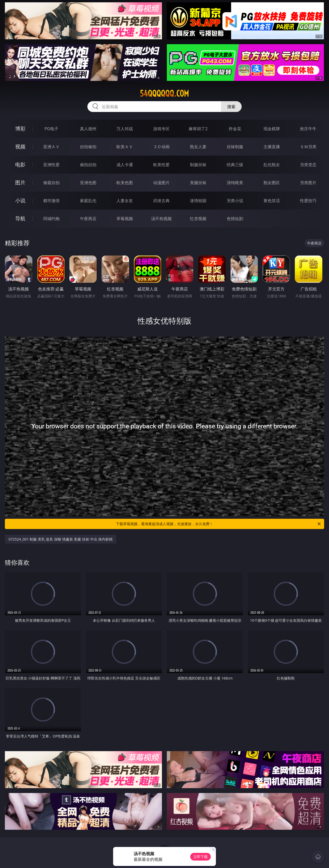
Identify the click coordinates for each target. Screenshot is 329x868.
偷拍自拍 (88, 165)
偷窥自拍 (51, 183)
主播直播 (272, 147)
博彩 (20, 129)
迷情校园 (198, 201)
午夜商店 (88, 219)
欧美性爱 (161, 165)
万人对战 (125, 129)
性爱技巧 (308, 201)
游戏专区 (161, 129)
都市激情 (51, 201)
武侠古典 (161, 201)
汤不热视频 (161, 219)
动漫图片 (161, 183)
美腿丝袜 (198, 183)
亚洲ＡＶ (51, 147)
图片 (20, 182)
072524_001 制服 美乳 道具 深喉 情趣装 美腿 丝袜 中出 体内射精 (61, 539)
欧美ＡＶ (125, 147)
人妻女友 (125, 201)
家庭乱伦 (88, 201)
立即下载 (200, 857)
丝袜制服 (235, 147)
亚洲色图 (88, 183)
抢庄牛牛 (308, 129)
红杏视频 (198, 219)
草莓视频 (125, 219)
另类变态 (308, 165)
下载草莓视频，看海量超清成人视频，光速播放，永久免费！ (219, 524)
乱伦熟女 (272, 165)
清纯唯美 (235, 183)
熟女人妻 (198, 147)
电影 (20, 164)
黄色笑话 (272, 201)
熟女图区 (272, 183)
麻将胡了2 (198, 129)
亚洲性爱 (51, 165)
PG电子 (51, 129)
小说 (20, 200)
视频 (20, 147)
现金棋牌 (272, 129)
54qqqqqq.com (164, 93)
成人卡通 (125, 165)
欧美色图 (125, 183)
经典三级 (235, 165)
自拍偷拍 (88, 147)
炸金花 (235, 129)
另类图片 (308, 183)
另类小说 (235, 201)
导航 (20, 218)
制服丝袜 (198, 165)
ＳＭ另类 (308, 147)
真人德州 (88, 129)
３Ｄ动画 (161, 147)
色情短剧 (235, 219)
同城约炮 (51, 219)
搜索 (231, 107)
